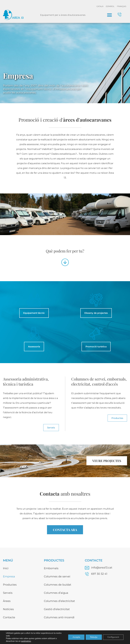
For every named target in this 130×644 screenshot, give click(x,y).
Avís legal (85, 637)
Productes (10, 585)
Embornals (51, 568)
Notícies (8, 609)
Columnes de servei (57, 576)
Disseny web (121, 637)
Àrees (7, 601)
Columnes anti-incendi (59, 617)
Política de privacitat (103, 637)
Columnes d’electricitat (59, 601)
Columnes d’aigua (56, 593)
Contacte (9, 617)
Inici (6, 568)
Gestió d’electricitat (57, 609)
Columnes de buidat (58, 585)
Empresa (9, 576)
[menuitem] (100, 6)
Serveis (8, 593)
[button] (109, 15)
